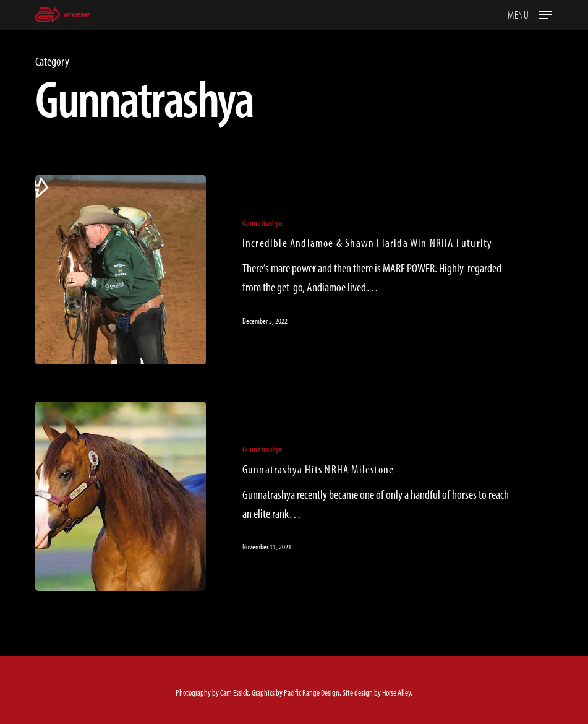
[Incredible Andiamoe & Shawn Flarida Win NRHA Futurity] (121, 270)
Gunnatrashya (262, 223)
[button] (530, 13)
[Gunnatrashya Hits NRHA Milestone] (121, 496)
